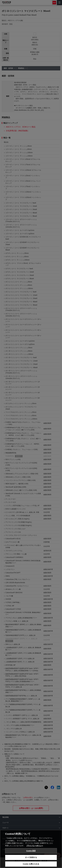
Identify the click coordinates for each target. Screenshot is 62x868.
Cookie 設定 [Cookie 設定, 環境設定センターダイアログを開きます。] (31, 851)
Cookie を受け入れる (31, 864)
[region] (31, 849)
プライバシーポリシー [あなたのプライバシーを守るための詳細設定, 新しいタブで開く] (35, 846)
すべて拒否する (31, 857)
